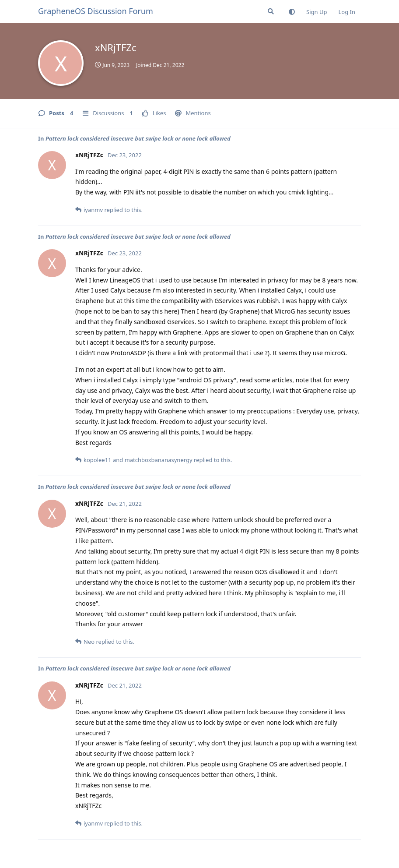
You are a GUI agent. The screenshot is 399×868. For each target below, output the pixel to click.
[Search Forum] (271, 11)
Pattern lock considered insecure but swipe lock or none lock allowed (138, 138)
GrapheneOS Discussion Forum (96, 11)
